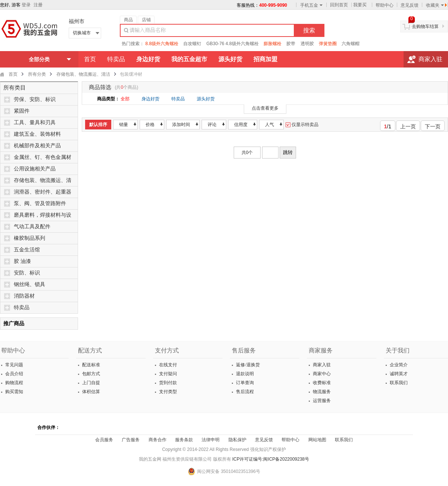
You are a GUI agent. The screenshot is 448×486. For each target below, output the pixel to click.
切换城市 (82, 33)
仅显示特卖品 (302, 125)
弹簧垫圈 (328, 44)
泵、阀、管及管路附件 (40, 203)
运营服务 (321, 401)
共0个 (247, 153)
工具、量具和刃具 (35, 123)
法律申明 (211, 440)
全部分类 (39, 59)
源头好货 (206, 99)
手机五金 (311, 5)
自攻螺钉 (192, 44)
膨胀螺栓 (273, 44)
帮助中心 (385, 5)
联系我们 (398, 383)
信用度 (241, 125)
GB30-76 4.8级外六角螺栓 (233, 44)
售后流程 (244, 392)
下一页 (435, 125)
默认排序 (98, 125)
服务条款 (184, 440)
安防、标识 (27, 273)
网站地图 (317, 440)
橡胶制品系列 (29, 238)
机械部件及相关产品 (37, 146)
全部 (125, 99)
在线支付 (167, 365)
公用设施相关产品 (35, 169)
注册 (38, 5)
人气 (270, 125)
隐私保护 (237, 440)
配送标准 (91, 365)
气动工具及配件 (32, 227)
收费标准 (321, 383)
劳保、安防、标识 (35, 99)
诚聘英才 (398, 374)
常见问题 (14, 365)
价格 (150, 125)
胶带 (291, 44)
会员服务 (104, 440)
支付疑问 (167, 374)
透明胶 (307, 44)
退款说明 (244, 374)
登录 (26, 5)
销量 (124, 125)
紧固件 (22, 111)
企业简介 (398, 365)
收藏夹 (435, 5)
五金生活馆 (27, 250)
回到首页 (339, 5)
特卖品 (116, 59)
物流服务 (321, 392)
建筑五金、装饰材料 (37, 134)
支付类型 (167, 392)
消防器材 (24, 296)
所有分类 (37, 74)
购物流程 (14, 383)
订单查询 (244, 383)
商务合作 (158, 440)
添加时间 (181, 125)
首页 (90, 59)
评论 (212, 125)
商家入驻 (430, 59)
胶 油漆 (22, 261)
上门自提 (91, 383)
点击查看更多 (265, 108)
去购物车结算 (425, 26)
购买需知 (14, 392)
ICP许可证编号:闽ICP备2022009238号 (271, 459)
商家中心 (321, 374)
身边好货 (150, 99)
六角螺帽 (351, 44)
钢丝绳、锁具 (29, 284)
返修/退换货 (247, 365)
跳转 (288, 152)
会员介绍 (14, 374)
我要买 (360, 5)
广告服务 (131, 440)
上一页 (406, 125)
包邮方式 (91, 374)
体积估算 (91, 392)
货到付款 (167, 383)
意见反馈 (410, 5)
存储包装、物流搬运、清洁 (83, 74)
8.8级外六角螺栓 (162, 44)
